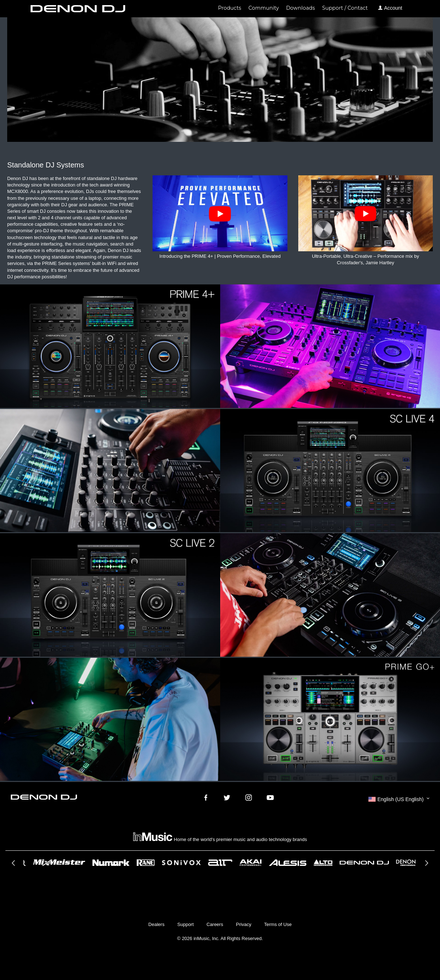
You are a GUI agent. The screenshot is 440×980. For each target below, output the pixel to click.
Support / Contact (345, 8)
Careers (215, 924)
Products (230, 8)
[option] (220, 863)
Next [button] (426, 865)
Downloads (300, 8)
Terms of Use (278, 924)
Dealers (156, 924)
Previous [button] (14, 865)
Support (186, 924)
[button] (399, 799)
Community (264, 8)
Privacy (244, 924)
